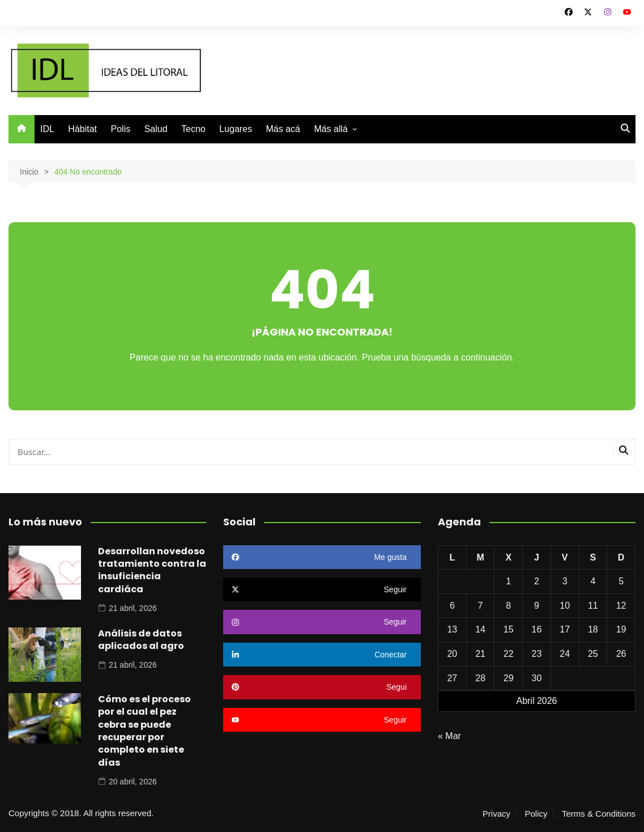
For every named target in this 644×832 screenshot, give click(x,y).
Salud (156, 129)
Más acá (283, 129)
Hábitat (82, 129)
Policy (536, 814)
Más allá (331, 129)
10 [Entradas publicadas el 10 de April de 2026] (565, 606)
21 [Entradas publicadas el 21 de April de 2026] (480, 654)
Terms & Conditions (599, 814)
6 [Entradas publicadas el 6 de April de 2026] (452, 606)
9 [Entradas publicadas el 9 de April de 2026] (537, 606)
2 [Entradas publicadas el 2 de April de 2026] (537, 581)
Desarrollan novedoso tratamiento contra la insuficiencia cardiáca (152, 570)
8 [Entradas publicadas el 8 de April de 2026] (508, 606)
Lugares (236, 129)
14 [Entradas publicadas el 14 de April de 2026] (480, 629)
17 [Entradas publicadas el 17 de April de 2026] (565, 629)
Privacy (496, 814)
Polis (121, 129)
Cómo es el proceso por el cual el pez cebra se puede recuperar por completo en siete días (144, 731)
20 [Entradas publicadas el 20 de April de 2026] (452, 654)
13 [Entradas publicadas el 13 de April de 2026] (452, 629)
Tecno (193, 129)
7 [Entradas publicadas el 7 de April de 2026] (481, 606)
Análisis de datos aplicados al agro (141, 640)
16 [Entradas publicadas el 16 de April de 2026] (537, 629)
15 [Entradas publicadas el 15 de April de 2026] (509, 629)
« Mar (449, 736)
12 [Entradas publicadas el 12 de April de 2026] (621, 606)
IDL (47, 129)
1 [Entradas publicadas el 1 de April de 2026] (508, 581)
